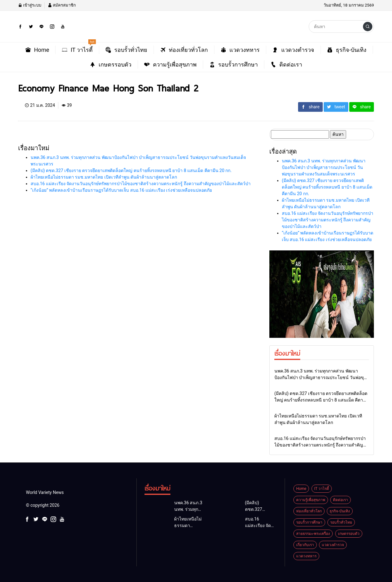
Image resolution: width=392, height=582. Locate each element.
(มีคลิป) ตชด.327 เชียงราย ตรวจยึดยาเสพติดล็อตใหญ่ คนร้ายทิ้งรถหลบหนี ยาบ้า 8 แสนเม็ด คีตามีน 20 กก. (131, 170)
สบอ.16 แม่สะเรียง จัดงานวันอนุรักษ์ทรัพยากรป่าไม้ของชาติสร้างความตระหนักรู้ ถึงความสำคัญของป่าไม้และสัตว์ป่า (141, 184)
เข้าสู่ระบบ (30, 5)
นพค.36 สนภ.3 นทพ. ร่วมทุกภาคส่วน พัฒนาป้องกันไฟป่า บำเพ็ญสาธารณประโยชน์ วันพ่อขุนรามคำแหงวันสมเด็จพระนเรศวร (324, 167)
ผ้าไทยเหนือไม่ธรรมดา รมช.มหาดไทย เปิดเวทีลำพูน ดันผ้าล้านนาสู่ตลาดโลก (104, 177)
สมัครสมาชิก (62, 5)
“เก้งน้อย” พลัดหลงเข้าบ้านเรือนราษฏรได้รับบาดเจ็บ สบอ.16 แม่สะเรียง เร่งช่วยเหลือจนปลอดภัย (121, 190)
